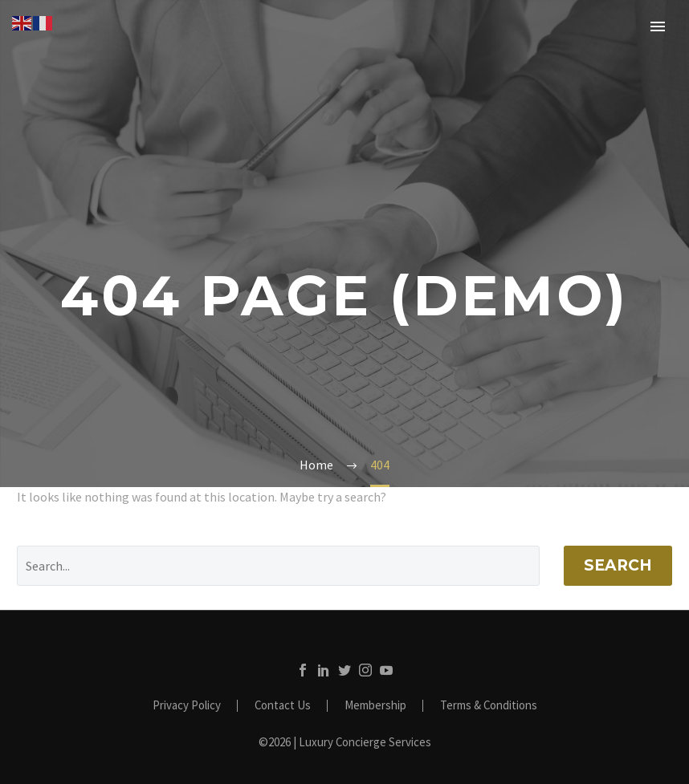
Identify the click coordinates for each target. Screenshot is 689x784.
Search (618, 565)
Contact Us (283, 706)
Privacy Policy (187, 706)
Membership (375, 706)
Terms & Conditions (489, 706)
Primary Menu (658, 26)
